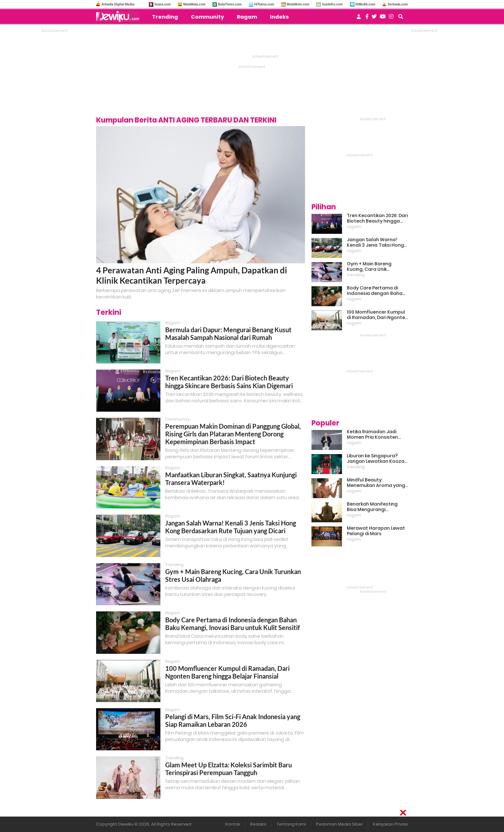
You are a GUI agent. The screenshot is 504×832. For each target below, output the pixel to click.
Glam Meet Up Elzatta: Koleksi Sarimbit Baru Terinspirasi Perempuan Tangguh (229, 769)
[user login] (359, 18)
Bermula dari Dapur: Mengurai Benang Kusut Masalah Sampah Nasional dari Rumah (228, 334)
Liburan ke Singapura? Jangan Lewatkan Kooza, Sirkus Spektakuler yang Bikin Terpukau (376, 459)
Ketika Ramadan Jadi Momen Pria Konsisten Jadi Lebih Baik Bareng (372, 434)
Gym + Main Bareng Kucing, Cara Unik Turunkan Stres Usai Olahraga (370, 267)
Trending (165, 17)
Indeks (279, 17)
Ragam (247, 17)
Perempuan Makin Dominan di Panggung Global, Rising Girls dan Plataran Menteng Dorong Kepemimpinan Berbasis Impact (233, 434)
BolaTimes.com (230, 4)
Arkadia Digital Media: (118, 4)
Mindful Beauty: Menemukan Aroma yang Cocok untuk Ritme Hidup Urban (376, 483)
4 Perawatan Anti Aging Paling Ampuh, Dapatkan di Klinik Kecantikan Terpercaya (192, 275)
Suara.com (162, 4)
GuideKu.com (332, 4)
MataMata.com (194, 4)
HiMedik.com (365, 4)
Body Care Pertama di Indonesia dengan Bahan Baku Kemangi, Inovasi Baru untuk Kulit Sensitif (233, 624)
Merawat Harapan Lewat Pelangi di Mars (376, 531)
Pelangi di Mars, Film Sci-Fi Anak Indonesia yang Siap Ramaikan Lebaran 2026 (233, 720)
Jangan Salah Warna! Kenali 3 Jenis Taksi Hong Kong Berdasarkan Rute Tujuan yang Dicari (231, 527)
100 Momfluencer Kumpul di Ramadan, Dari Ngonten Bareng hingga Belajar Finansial (227, 672)
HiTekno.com (264, 4)
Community (207, 17)
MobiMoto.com (298, 4)
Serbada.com (398, 4)
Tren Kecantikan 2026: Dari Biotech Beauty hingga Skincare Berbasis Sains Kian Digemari (229, 382)
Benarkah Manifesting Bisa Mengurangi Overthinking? (372, 507)
